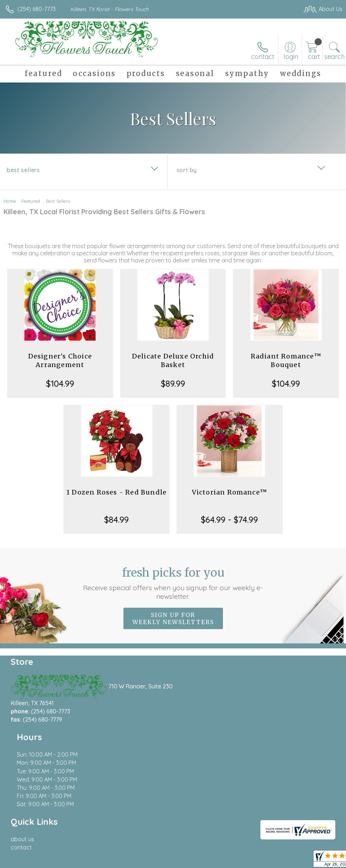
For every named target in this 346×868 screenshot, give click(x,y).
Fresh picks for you (173, 583)
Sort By (187, 170)
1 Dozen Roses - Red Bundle (116, 492)
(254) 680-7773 (37, 9)
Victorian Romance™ (230, 492)
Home (10, 201)
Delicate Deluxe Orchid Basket (173, 360)
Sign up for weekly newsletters (173, 618)
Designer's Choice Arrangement (60, 360)
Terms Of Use (179, 861)
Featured (31, 201)
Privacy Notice (221, 861)
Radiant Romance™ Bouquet (286, 360)
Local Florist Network (272, 861)
